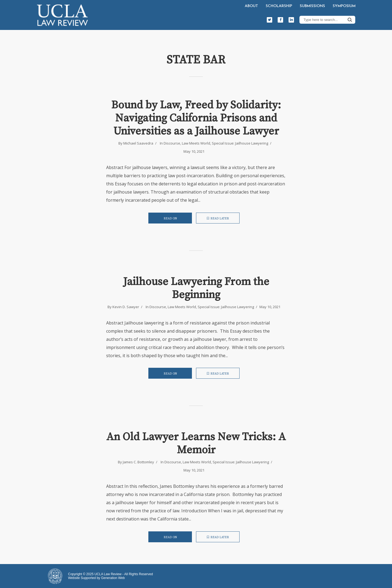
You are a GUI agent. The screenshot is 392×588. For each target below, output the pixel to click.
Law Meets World (196, 143)
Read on (170, 219)
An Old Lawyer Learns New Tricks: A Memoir (196, 443)
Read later (218, 219)
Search (350, 20)
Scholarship (279, 6)
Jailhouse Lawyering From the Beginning (196, 288)
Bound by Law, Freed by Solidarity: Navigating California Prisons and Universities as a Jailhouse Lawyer (196, 118)
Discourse (172, 143)
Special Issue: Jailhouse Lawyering (240, 143)
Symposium (344, 6)
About (251, 6)
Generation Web (113, 578)
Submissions (312, 6)
